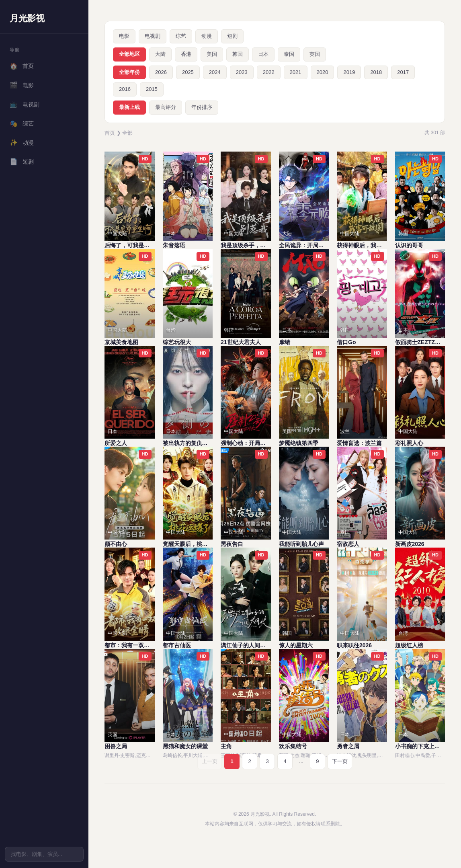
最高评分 (166, 107)
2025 (188, 72)
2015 (152, 89)
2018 (376, 72)
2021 (296, 72)
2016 (125, 89)
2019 (349, 72)
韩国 (238, 54)
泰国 (289, 54)
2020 (323, 72)
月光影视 (27, 18)
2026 (161, 72)
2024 (215, 72)
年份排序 (202, 107)
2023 (242, 72)
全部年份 (129, 72)
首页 (22, 66)
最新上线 (129, 107)
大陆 (160, 54)
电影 (22, 85)
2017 (403, 72)
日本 (263, 54)
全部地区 (129, 54)
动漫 (22, 143)
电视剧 (25, 105)
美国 (212, 54)
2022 (269, 72)
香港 (186, 54)
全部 (127, 133)
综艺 (22, 124)
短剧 (22, 162)
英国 (315, 54)
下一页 (340, 761)
